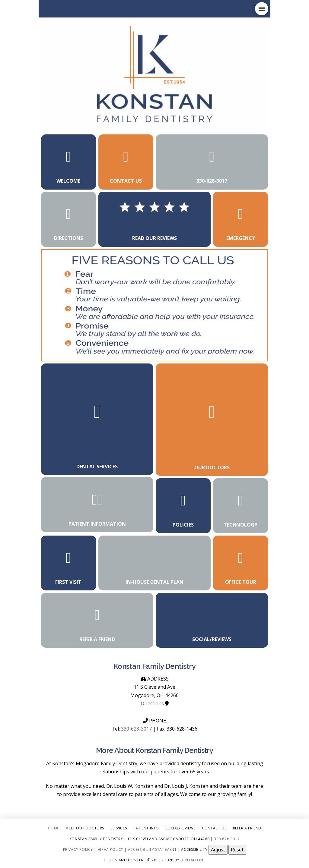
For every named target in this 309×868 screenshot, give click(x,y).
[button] (262, 9)
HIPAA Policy (110, 849)
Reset (237, 850)
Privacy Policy (78, 849)
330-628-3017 (136, 729)
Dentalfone (193, 860)
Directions (152, 703)
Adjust (218, 850)
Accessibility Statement (152, 849)
